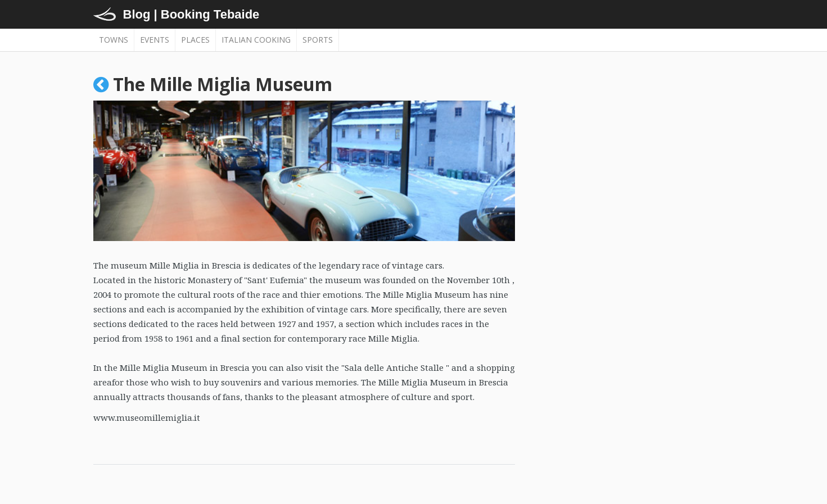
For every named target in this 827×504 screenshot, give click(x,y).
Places (195, 40)
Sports (318, 40)
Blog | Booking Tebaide (191, 14)
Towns (114, 40)
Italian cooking (256, 40)
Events (155, 40)
